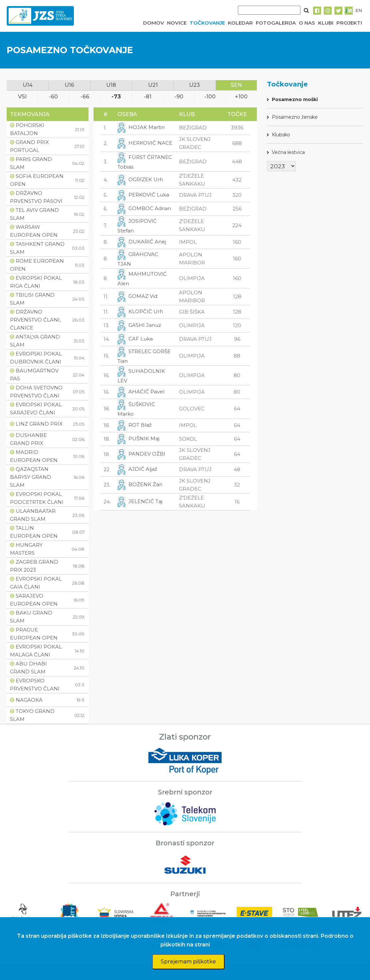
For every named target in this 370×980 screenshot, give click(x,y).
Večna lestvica (288, 152)
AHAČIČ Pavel (146, 391)
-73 (116, 97)
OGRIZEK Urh (146, 179)
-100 (210, 97)
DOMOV (154, 23)
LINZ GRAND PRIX (39, 424)
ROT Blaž (140, 424)
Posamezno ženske (295, 117)
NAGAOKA (29, 700)
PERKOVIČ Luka (149, 194)
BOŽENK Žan (145, 484)
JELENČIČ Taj (145, 501)
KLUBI (326, 23)
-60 (53, 97)
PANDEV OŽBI (147, 453)
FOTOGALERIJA (276, 23)
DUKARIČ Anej (147, 241)
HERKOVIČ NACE (150, 142)
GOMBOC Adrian (150, 208)
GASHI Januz (145, 325)
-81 (148, 97)
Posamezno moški (295, 99)
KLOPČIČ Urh (146, 311)
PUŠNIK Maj (144, 438)
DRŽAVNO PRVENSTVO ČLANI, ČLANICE (35, 320)
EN (359, 10)
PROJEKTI (349, 23)
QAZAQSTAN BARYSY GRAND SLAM (31, 477)
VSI (22, 97)
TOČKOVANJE (207, 23)
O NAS (307, 23)
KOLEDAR (240, 23)
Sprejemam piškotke (188, 962)
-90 (179, 97)
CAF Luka (141, 338)
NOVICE (177, 23)
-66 (85, 97)
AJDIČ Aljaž (143, 469)
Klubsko (281, 135)
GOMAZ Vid (143, 296)
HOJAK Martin (147, 127)
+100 (241, 97)
